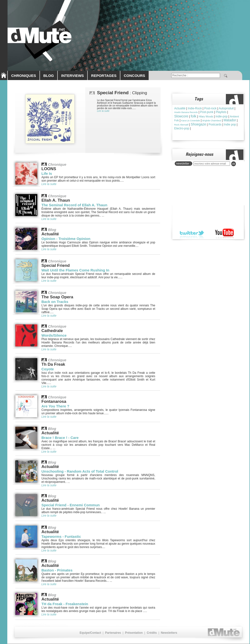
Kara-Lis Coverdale (191, 121)
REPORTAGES (104, 76)
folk (193, 116)
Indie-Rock (195, 108)
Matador (230, 120)
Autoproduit (226, 108)
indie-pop (222, 116)
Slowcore (181, 116)
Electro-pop (182, 128)
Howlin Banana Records (186, 112)
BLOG (49, 76)
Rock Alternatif (181, 125)
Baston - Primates (57, 570)
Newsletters (169, 633)
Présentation (134, 633)
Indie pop (230, 125)
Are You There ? (55, 406)
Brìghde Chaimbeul (212, 121)
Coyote (48, 369)
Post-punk (207, 112)
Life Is (47, 173)
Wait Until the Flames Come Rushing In (75, 270)
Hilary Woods (206, 117)
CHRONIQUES (24, 76)
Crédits (152, 633)
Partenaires (113, 633)
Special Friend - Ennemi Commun (71, 505)
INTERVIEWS (72, 76)
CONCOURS (135, 76)
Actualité (180, 108)
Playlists (221, 112)
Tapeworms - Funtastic (61, 536)
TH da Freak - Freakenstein (65, 604)
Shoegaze (198, 124)
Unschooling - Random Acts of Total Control (80, 471)
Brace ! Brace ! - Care (60, 438)
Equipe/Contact (90, 633)
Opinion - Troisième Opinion (66, 239)
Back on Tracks (55, 302)
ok (234, 164)
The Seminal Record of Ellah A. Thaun (74, 205)
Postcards (215, 125)
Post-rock (210, 108)
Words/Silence (54, 335)
